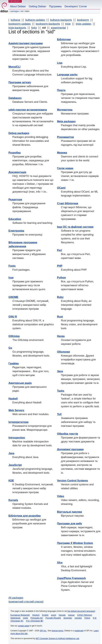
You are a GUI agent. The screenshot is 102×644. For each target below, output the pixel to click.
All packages (16, 598)
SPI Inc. (43, 631)
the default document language (81, 611)
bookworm (83, 20)
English (45, 615)
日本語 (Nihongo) (85, 615)
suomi (54, 615)
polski (26, 618)
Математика (65, 110)
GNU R (13, 317)
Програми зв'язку (20, 82)
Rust (60, 317)
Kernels (13, 500)
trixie (68, 24)
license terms (58, 631)
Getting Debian (37, 6)
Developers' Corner (76, 6)
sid (22, 11)
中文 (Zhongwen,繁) (35, 621)
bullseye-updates (35, 20)
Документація (17, 172)
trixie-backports (17, 28)
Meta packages (66, 121)
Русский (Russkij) (53, 618)
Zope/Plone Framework (71, 578)
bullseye (15, 20)
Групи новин (65, 168)
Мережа (62, 153)
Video (61, 496)
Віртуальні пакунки (70, 512)
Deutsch (36, 615)
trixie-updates (84, 24)
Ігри (11, 278)
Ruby (60, 297)
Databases (15, 98)
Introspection (17, 438)
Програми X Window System (75, 543)
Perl (60, 250)
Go (10, 348)
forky (34, 28)
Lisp (60, 63)
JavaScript (15, 465)
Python (62, 278)
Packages (15, 11)
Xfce (60, 563)
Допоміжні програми (70, 449)
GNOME (13, 297)
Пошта (61, 90)
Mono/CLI (14, 67)
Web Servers (16, 410)
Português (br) (37, 618)
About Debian (18, 6)
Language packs (67, 75)
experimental (58, 28)
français (62, 615)
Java (11, 453)
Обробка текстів (68, 434)
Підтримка (55, 6)
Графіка (14, 363)
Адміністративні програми (26, 43)
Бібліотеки (64, 39)
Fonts (12, 266)
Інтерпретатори (18, 422)
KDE (11, 481)
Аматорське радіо (20, 383)
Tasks (61, 391)
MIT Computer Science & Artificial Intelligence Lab (57, 638)
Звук (60, 371)
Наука (61, 336)
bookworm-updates (20, 24)
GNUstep (14, 336)
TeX (59, 414)
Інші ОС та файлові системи (75, 227)
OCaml (61, 188)
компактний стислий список (26, 602)
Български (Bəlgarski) (20, 615)
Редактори (15, 200)
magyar (71, 615)
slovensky (68, 618)
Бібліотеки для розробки (25, 516)
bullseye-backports (61, 20)
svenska (78, 618)
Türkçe (87, 618)
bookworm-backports (48, 24)
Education (15, 219)
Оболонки (64, 352)
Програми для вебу (70, 524)
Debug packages (19, 133)
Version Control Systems (73, 481)
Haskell (13, 399)
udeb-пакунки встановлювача (28, 110)
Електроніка (16, 231)
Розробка (15, 153)
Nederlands (15, 618)
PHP (60, 266)
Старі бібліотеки (68, 203)
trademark (79, 631)
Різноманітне (66, 137)
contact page (23, 626)
